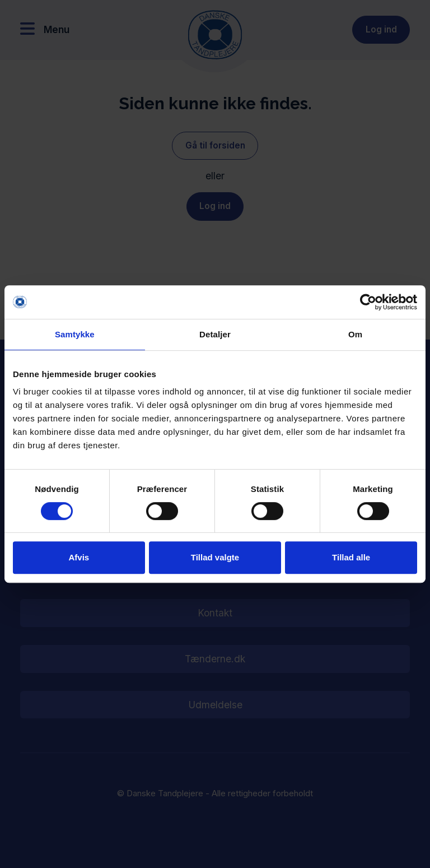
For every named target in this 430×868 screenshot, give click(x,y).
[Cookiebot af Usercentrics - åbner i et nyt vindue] (368, 302)
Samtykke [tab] (75, 334)
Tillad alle (351, 557)
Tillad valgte (215, 557)
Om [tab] (355, 334)
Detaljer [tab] (215, 334)
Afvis (79, 557)
